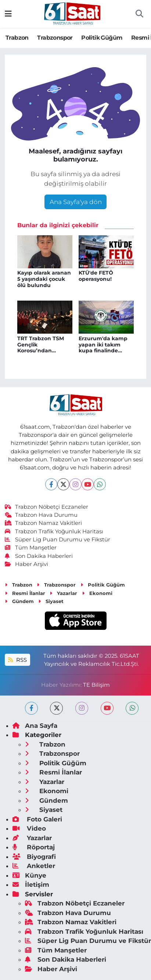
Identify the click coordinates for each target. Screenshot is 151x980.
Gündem (19, 601)
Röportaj (34, 847)
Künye (29, 875)
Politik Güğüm (102, 38)
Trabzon (17, 38)
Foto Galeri (37, 819)
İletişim (31, 885)
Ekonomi (97, 593)
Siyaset (51, 601)
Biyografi (34, 857)
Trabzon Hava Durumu (41, 515)
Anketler (34, 866)
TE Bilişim (96, 685)
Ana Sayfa (35, 726)
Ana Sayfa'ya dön (76, 202)
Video (29, 828)
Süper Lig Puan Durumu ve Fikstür (58, 540)
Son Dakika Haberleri (39, 556)
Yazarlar (63, 593)
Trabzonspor (55, 38)
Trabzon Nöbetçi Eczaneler (47, 507)
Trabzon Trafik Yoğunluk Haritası (54, 531)
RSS (17, 660)
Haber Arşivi (27, 564)
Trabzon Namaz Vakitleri (44, 523)
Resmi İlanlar (25, 593)
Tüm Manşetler (31, 548)
